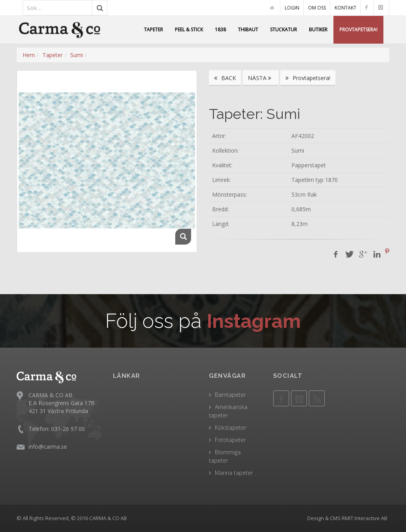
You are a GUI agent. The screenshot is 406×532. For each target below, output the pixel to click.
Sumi (77, 55)
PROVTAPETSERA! (358, 30)
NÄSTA (261, 78)
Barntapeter (230, 395)
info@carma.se (48, 447)
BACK (225, 78)
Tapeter (53, 55)
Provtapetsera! (308, 78)
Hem (29, 55)
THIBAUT (248, 30)
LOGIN (292, 8)
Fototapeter (230, 440)
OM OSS (317, 8)
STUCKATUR (283, 30)
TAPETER (153, 30)
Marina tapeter (234, 473)
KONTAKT (346, 8)
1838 (220, 30)
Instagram (254, 321)
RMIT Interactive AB (365, 518)
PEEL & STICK (189, 30)
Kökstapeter (231, 428)
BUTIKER (318, 30)
